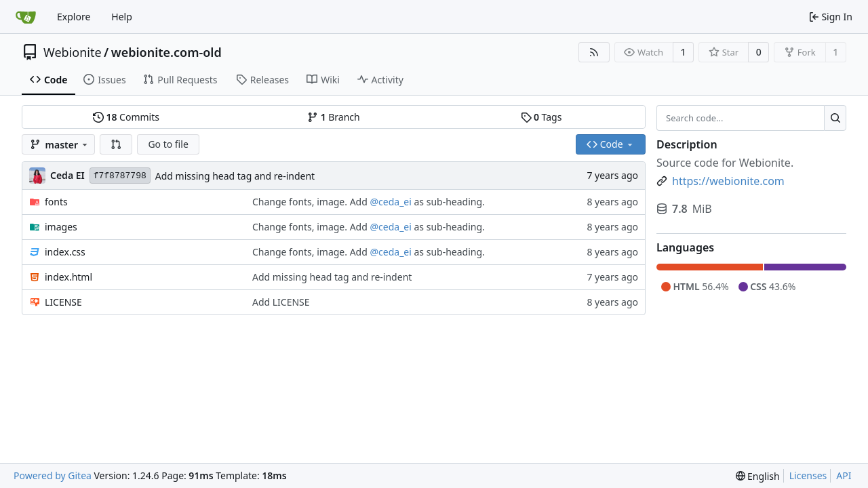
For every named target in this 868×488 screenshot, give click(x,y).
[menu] (758, 476)
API (844, 475)
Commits (126, 117)
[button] (116, 144)
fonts (56, 202)
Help (122, 17)
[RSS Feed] (594, 52)
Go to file (168, 144)
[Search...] (835, 118)
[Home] (26, 17)
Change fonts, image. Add (311, 202)
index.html (68, 277)
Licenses (808, 475)
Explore (74, 17)
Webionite (73, 52)
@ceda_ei (390, 202)
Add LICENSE (281, 302)
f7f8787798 (120, 176)
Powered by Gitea (53, 475)
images (61, 227)
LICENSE (63, 302)
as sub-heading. (448, 202)
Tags (541, 117)
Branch (334, 117)
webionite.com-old (166, 52)
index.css (65, 252)
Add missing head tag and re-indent (235, 176)
